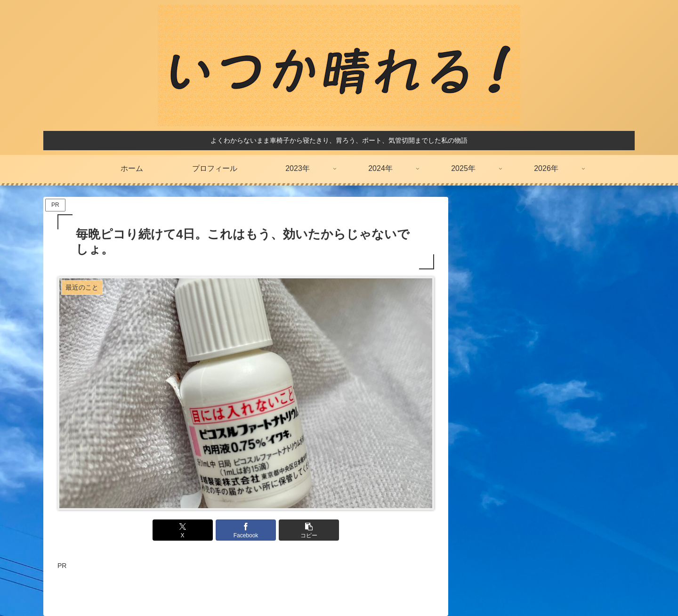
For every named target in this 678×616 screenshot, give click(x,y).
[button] (309, 530)
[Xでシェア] (183, 530)
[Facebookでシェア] (246, 530)
